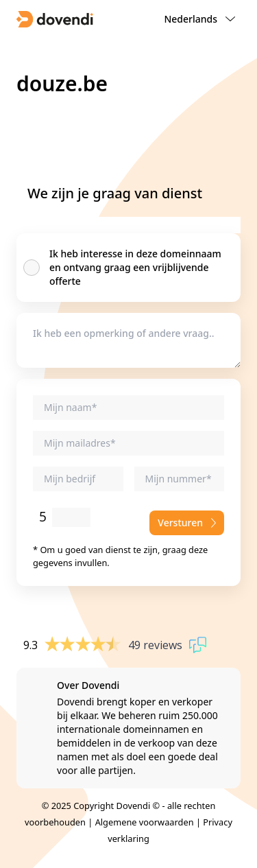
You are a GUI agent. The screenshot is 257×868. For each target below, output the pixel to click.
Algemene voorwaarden (145, 822)
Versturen (187, 523)
